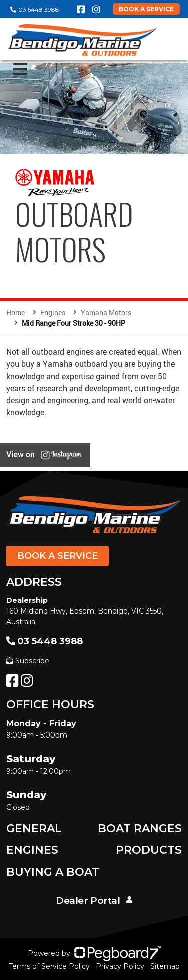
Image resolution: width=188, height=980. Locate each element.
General (34, 829)
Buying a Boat (53, 872)
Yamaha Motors (106, 313)
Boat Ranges (140, 829)
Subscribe (28, 661)
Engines (32, 850)
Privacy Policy (120, 966)
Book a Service (57, 556)
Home (15, 313)
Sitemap (165, 966)
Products (149, 850)
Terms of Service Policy (49, 966)
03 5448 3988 (35, 9)
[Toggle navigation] (20, 69)
